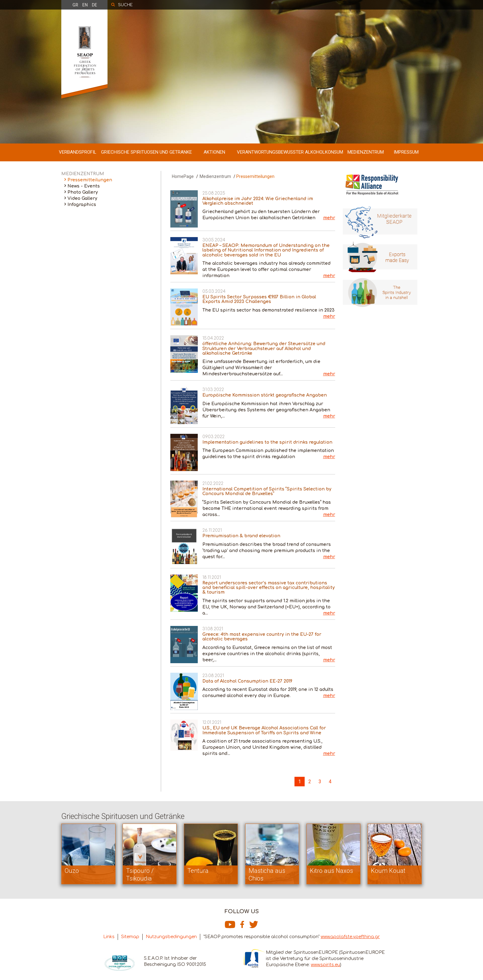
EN (85, 5)
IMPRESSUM (406, 152)
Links (109, 937)
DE (94, 5)
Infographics (82, 205)
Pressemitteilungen (90, 180)
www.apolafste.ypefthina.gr (350, 937)
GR (75, 5)
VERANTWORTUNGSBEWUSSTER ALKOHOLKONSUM (290, 152)
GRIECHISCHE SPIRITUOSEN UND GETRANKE (146, 152)
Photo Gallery (83, 192)
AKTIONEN (214, 152)
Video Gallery (82, 198)
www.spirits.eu (325, 965)
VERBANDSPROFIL (78, 152)
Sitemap (130, 937)
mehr (329, 218)
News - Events (84, 186)
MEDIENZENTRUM (366, 152)
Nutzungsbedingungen (171, 937)
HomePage (183, 176)
